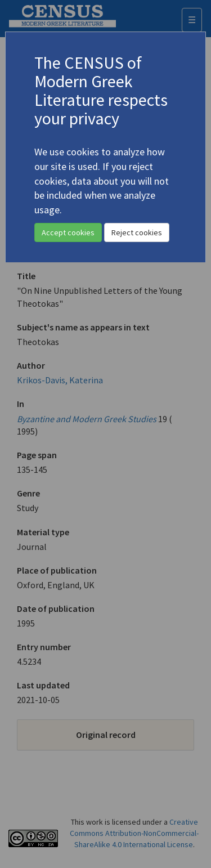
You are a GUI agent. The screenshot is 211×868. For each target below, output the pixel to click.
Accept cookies (68, 232)
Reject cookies (137, 232)
